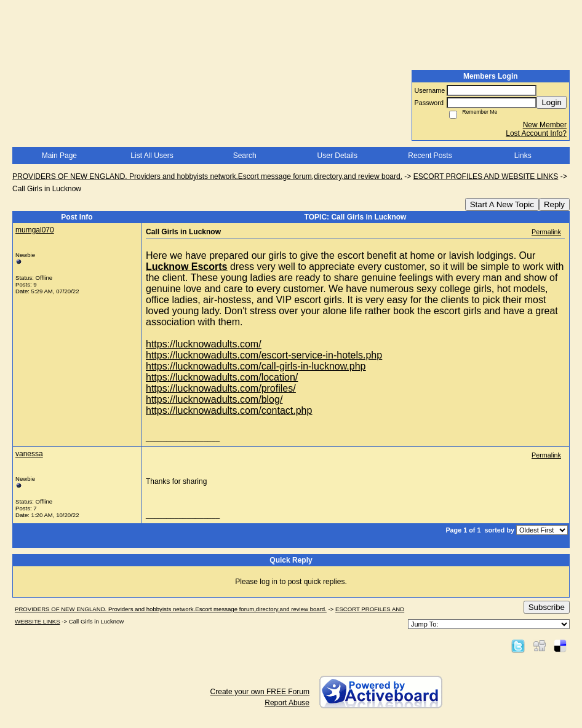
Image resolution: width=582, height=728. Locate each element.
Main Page (59, 156)
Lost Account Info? (536, 133)
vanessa (29, 454)
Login (552, 102)
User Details (337, 156)
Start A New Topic (502, 204)
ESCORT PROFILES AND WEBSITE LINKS (486, 176)
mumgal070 (35, 230)
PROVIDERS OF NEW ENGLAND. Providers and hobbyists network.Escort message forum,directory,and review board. (207, 176)
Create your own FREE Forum (260, 692)
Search (245, 156)
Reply (554, 204)
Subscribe (547, 607)
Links (523, 156)
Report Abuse (287, 703)
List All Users (152, 156)
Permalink (546, 232)
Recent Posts (430, 156)
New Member (545, 125)
